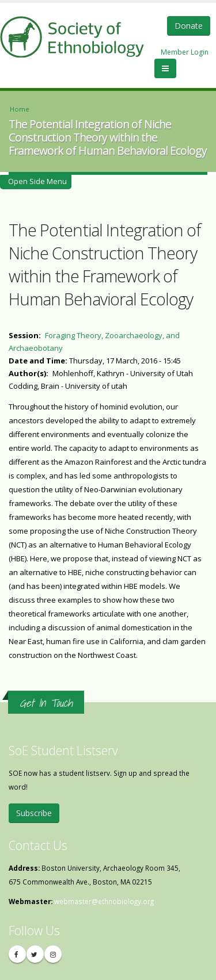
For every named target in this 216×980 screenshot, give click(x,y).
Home (20, 109)
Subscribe (34, 813)
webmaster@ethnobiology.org (104, 901)
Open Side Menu (36, 181)
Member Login (185, 52)
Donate (189, 26)
